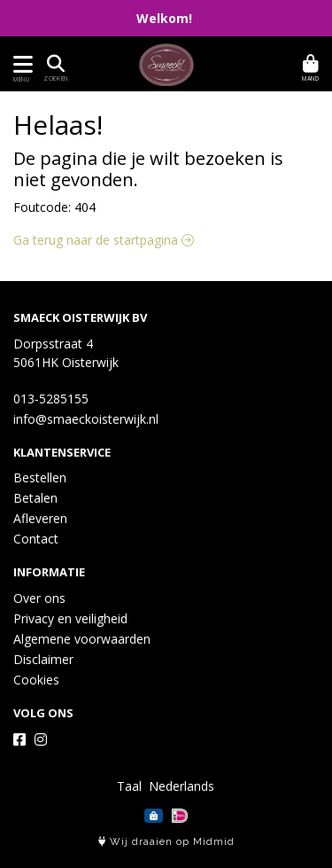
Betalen (35, 498)
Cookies (36, 680)
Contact (36, 539)
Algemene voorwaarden (82, 639)
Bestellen (40, 477)
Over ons (39, 598)
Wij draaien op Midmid (166, 842)
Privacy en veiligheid (70, 618)
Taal (129, 786)
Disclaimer (43, 659)
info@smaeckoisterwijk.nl (86, 419)
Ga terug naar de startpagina (104, 240)
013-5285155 (51, 399)
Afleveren (40, 518)
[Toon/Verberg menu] (20, 64)
